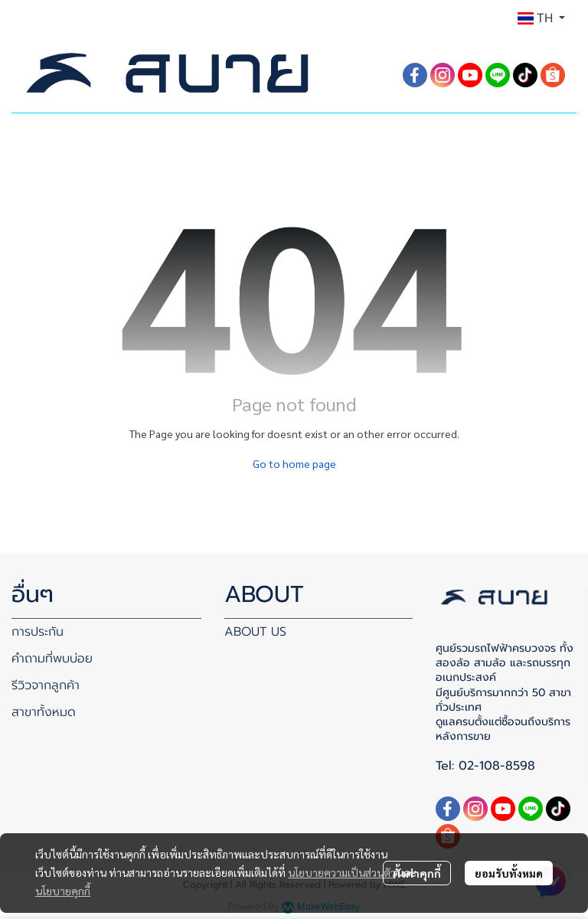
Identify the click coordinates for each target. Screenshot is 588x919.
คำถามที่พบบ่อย (52, 659)
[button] (541, 18)
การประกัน (38, 632)
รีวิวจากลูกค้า (46, 685)
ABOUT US (255, 632)
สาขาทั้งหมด (44, 712)
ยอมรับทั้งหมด (509, 873)
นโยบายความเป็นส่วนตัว (342, 872)
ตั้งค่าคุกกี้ (417, 873)
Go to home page (294, 463)
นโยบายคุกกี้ (63, 891)
